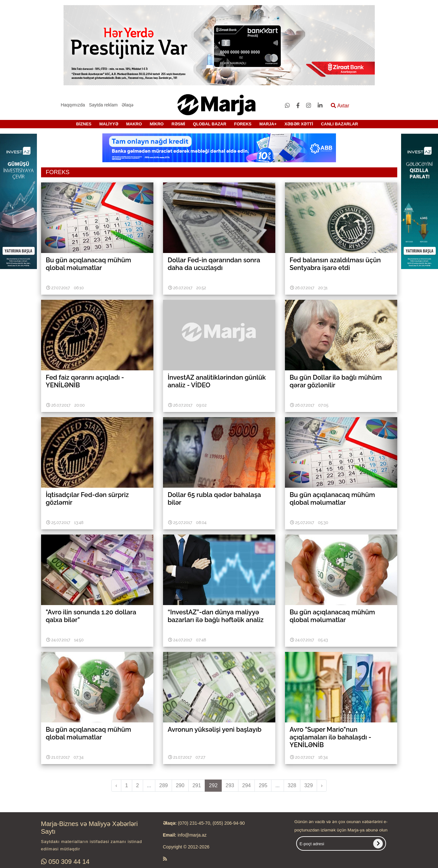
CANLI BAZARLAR (339, 124)
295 (263, 785)
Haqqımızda (73, 105)
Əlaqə (128, 105)
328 (292, 785)
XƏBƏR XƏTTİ (299, 124)
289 (163, 785)
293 (230, 785)
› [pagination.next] (322, 785)
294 (247, 785)
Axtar (340, 106)
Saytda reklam (103, 105)
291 (197, 785)
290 (180, 785)
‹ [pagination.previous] (116, 785)
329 (309, 785)
